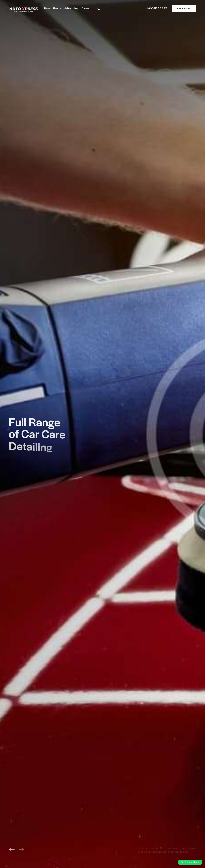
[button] (190, 862)
